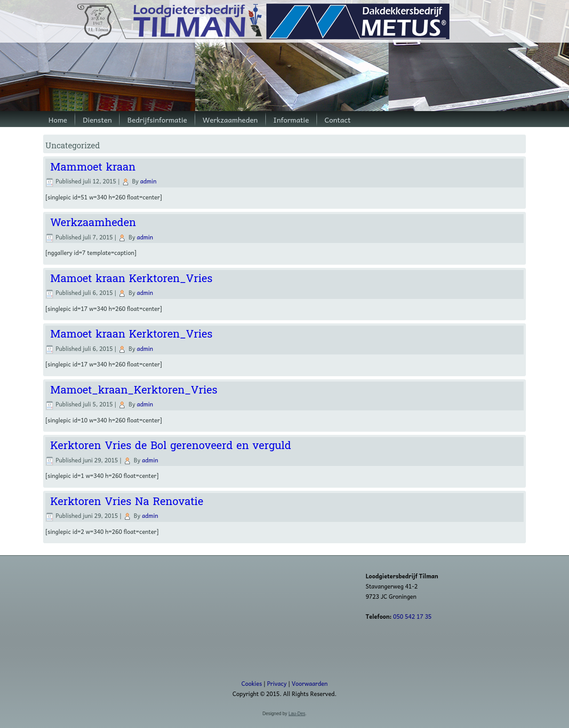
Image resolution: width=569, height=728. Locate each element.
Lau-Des (297, 714)
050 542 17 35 (412, 616)
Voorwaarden (310, 683)
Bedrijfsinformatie (157, 119)
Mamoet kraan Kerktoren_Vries (131, 279)
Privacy (277, 683)
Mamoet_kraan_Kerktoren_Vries (134, 390)
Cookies (252, 683)
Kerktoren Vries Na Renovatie (127, 502)
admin (148, 181)
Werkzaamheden (230, 119)
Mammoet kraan (93, 167)
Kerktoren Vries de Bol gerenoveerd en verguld (171, 446)
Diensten (97, 119)
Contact (338, 119)
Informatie (291, 119)
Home (58, 119)
